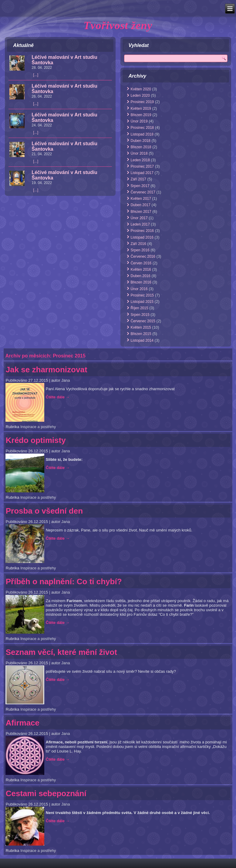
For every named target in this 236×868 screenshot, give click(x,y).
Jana (66, 380)
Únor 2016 (139, 289)
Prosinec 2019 (142, 102)
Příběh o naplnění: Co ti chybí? (64, 581)
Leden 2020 (140, 96)
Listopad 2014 (142, 340)
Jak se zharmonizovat (47, 370)
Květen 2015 (141, 327)
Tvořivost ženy (118, 25)
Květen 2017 (141, 199)
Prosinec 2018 (142, 128)
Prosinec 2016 (142, 231)
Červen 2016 (141, 263)
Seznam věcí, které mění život (61, 652)
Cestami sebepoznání (46, 793)
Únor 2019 (139, 121)
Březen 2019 (141, 115)
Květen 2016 (141, 270)
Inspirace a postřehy (38, 427)
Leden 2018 (140, 160)
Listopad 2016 (142, 237)
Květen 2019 (141, 109)
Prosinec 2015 (142, 295)
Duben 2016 (141, 276)
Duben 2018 (141, 141)
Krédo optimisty (36, 440)
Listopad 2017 (142, 173)
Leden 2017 (140, 224)
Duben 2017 (141, 205)
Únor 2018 (139, 153)
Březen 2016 (141, 282)
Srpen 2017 (140, 186)
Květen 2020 (141, 89)
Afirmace (23, 723)
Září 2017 (138, 179)
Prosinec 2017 (142, 166)
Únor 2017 (139, 218)
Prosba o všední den (44, 511)
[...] (36, 75)
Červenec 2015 (143, 321)
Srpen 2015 (140, 315)
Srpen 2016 (140, 250)
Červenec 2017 (143, 192)
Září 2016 (138, 244)
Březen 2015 (141, 334)
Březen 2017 (141, 212)
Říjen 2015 (140, 308)
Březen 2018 (141, 147)
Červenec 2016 (143, 256)
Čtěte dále (58, 397)
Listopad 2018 (142, 134)
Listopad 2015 (142, 302)
